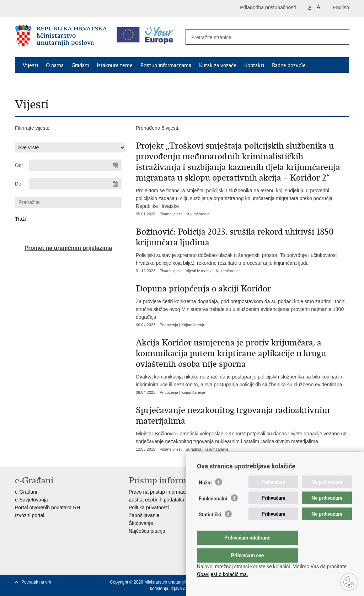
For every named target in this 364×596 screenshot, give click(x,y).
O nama (55, 65)
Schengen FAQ (40, 82)
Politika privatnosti (149, 508)
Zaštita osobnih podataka (156, 500)
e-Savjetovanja (31, 500)
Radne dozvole (289, 65)
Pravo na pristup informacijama (163, 492)
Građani (80, 65)
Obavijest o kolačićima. (223, 574)
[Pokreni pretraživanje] (340, 37)
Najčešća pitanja (147, 531)
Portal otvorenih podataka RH (48, 508)
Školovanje (141, 523)
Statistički (210, 529)
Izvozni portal (30, 515)
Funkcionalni (213, 513)
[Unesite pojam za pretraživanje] (260, 37)
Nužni (205, 497)
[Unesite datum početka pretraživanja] (75, 165)
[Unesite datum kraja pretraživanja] (75, 184)
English (341, 7)
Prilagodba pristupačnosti (268, 7)
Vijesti (30, 65)
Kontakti (254, 65)
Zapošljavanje (144, 515)
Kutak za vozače (218, 65)
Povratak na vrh (36, 582)
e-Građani (26, 492)
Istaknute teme (115, 65)
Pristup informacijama (166, 65)
